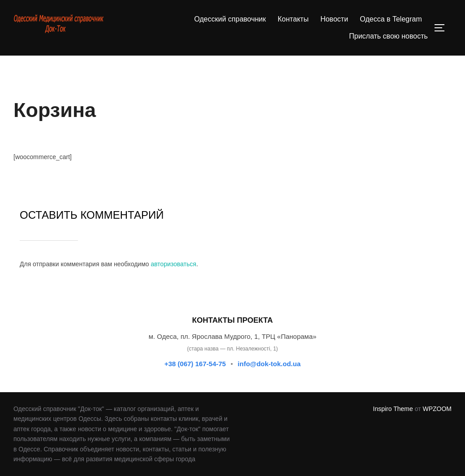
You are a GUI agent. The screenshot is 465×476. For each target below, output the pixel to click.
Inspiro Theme (393, 409)
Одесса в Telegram (391, 19)
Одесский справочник (230, 19)
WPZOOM (437, 409)
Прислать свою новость (388, 36)
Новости (334, 19)
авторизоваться (173, 264)
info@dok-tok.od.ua (269, 364)
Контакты (293, 19)
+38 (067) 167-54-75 (195, 364)
